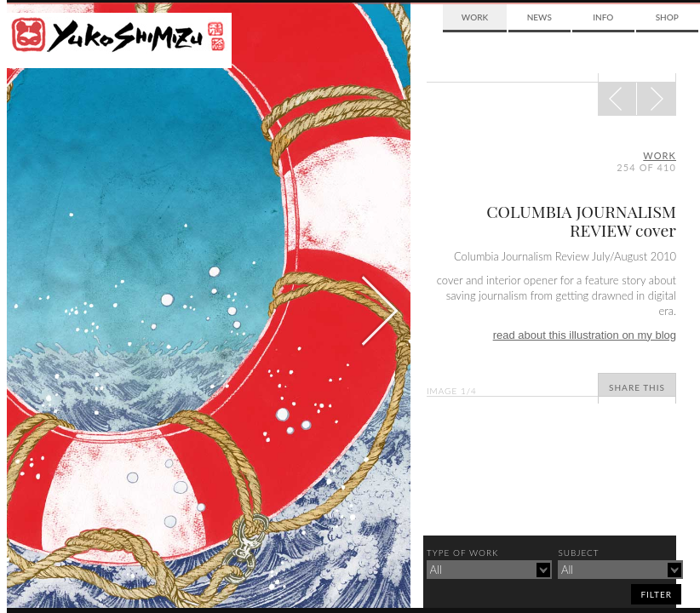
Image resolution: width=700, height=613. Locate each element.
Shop (667, 17)
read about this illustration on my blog (585, 335)
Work (475, 17)
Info (603, 17)
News (539, 17)
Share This (637, 387)
